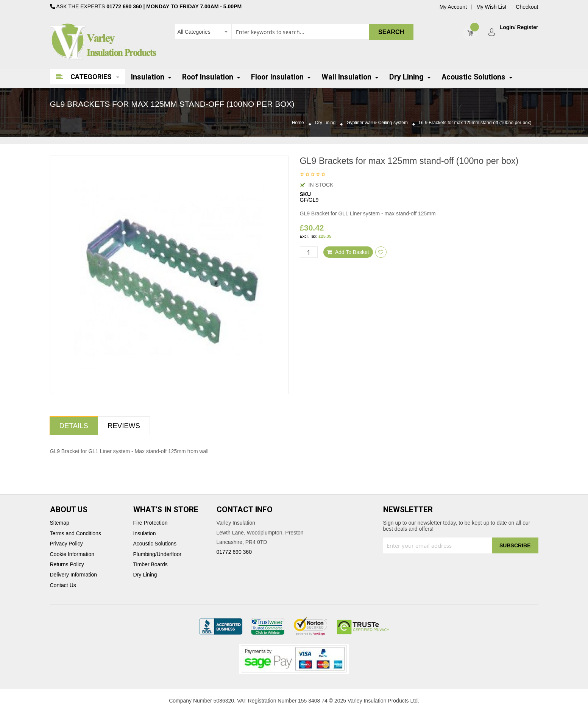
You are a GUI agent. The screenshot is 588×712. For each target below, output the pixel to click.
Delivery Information (74, 575)
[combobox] (294, 32)
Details (74, 426)
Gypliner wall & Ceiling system (377, 123)
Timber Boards (151, 565)
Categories (91, 77)
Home (298, 123)
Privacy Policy (66, 544)
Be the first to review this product (313, 175)
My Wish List (491, 7)
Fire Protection (151, 523)
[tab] (74, 426)
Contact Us (63, 585)
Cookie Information (72, 554)
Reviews (124, 426)
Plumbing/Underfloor (158, 554)
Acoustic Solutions (155, 544)
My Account (453, 7)
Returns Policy (67, 565)
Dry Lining (325, 123)
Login (507, 27)
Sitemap (60, 523)
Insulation (145, 534)
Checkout (527, 7)
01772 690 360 (124, 6)
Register (527, 27)
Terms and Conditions (76, 534)
